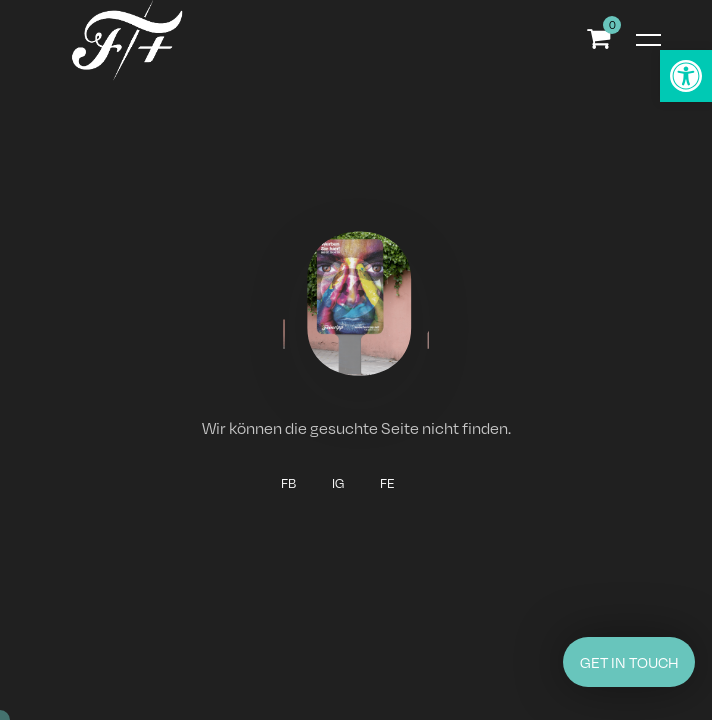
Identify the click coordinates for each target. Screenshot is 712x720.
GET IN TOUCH (629, 661)
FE (387, 483)
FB (288, 483)
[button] (686, 76)
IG (338, 483)
